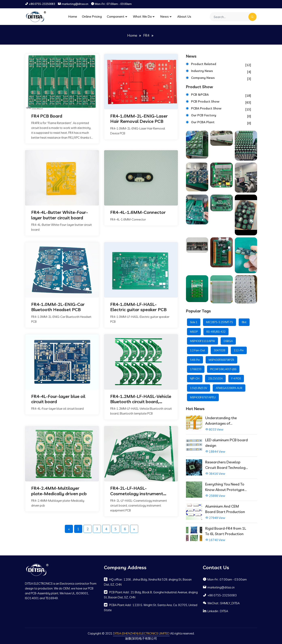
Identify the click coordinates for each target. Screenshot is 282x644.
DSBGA (228, 341)
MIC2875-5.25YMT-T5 (220, 322)
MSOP (194, 332)
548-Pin (195, 360)
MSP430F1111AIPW (202, 341)
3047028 (219, 350)
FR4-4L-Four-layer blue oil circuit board (58, 399)
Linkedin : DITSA (215, 611)
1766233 (196, 369)
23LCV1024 (215, 378)
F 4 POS (236, 378)
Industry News (221, 72)
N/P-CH (195, 378)
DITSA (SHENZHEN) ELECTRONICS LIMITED (141, 633)
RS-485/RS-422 (216, 332)
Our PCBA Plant (221, 123)
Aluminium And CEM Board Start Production (225, 509)
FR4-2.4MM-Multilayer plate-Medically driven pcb (59, 491)
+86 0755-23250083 (42, 4)
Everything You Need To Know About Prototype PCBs (225, 487)
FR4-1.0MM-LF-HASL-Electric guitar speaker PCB (138, 307)
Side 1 (194, 322)
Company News (221, 79)
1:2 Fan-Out (198, 350)
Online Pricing (92, 16)
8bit (244, 322)
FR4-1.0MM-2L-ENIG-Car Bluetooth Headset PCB (58, 307)
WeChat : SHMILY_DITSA (221, 603)
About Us (184, 16)
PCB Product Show (221, 102)
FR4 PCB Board (47, 116)
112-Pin (239, 350)
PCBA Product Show (221, 109)
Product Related (221, 65)
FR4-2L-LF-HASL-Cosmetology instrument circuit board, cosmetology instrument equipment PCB (138, 491)
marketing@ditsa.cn (75, 4)
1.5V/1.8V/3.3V (199, 388)
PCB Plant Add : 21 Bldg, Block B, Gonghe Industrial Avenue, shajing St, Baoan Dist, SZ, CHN (151, 595)
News (164, 16)
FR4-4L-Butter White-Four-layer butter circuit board (60, 215)
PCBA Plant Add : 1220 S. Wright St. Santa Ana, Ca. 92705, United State (151, 607)
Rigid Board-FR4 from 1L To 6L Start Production (226, 531)
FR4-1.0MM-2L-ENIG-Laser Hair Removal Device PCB (139, 119)
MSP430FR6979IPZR (221, 360)
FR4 (146, 35)
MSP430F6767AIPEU (203, 397)
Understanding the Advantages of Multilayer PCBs (221, 421)
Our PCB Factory (221, 116)
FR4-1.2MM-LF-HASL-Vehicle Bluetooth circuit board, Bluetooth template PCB (141, 399)
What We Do (142, 16)
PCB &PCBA (221, 95)
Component (116, 16)
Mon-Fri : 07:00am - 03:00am (113, 4)
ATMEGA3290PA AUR (229, 388)
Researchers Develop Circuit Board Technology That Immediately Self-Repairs (226, 465)
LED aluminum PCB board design (226, 443)
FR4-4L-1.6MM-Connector (138, 212)
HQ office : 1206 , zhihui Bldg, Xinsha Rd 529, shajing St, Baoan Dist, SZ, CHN (148, 582)
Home (73, 16)
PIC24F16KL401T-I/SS (223, 369)
